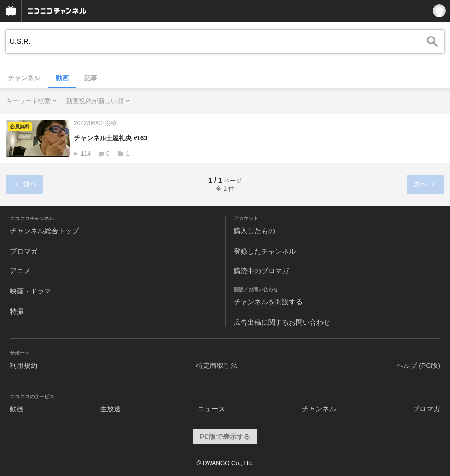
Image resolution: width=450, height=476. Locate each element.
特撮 (17, 311)
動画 (62, 78)
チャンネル (24, 78)
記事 (91, 78)
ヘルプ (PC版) (418, 366)
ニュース (211, 409)
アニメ (20, 271)
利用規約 (24, 366)
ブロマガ (24, 251)
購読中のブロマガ (261, 271)
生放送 (110, 409)
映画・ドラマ (31, 291)
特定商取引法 (217, 366)
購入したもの (254, 231)
